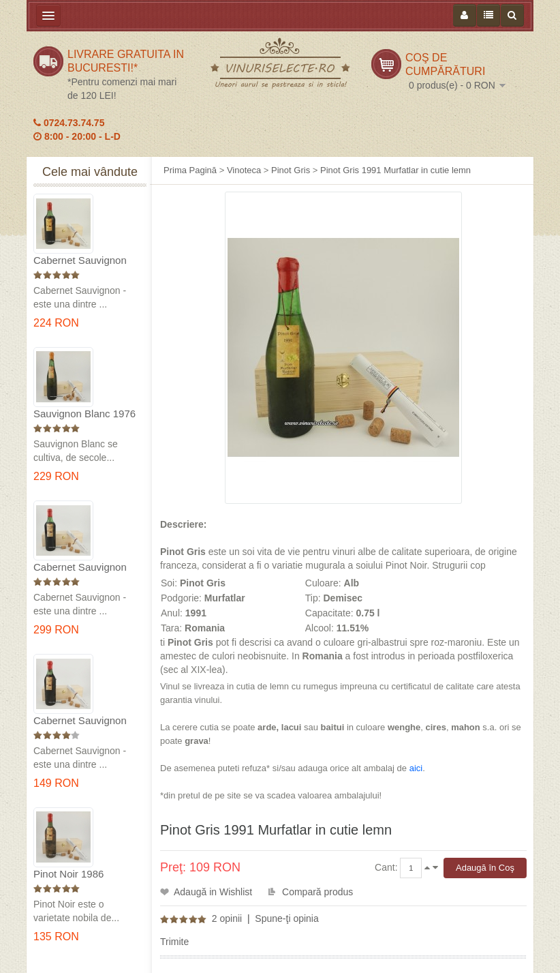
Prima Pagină (190, 170)
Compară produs (317, 892)
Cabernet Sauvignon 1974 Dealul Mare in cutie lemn (80, 568)
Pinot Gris (291, 170)
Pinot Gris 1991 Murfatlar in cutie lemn (395, 170)
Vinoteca (244, 170)
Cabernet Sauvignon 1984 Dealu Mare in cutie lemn (80, 721)
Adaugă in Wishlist (213, 892)
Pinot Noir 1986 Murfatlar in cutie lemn (84, 874)
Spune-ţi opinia (286, 918)
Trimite (174, 942)
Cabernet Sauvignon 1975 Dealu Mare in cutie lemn (80, 261)
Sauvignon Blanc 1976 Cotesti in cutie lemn (84, 414)
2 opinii (227, 918)
